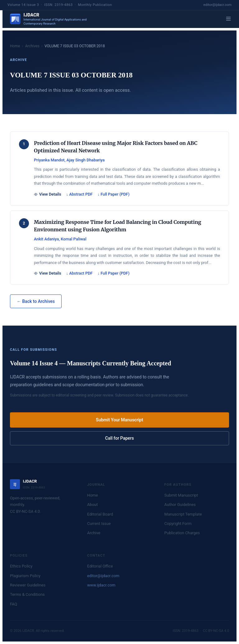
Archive (94, 533)
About (92, 505)
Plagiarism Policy (25, 576)
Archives (32, 46)
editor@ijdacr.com (218, 5)
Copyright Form (178, 524)
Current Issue (99, 524)
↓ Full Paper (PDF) (114, 194)
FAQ (14, 604)
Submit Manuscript (181, 495)
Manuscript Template (183, 514)
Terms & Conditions (27, 594)
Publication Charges (182, 533)
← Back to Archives (36, 301)
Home (15, 46)
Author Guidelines (180, 505)
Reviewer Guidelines (28, 585)
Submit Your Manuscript (119, 420)
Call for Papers (120, 438)
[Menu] (228, 19)
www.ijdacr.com (101, 585)
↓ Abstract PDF (80, 194)
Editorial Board (100, 514)
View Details (48, 194)
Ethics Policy (21, 566)
